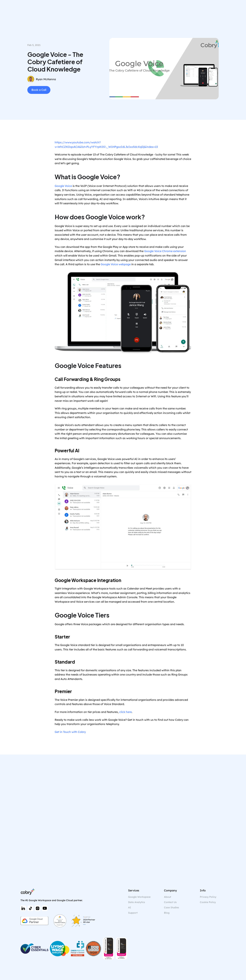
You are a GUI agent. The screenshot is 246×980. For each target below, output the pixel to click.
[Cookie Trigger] (208, 902)
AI (130, 907)
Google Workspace (139, 897)
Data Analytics (137, 902)
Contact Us (170, 902)
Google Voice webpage (116, 264)
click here (125, 712)
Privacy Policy (208, 897)
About (168, 897)
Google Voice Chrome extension (165, 251)
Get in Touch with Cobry (70, 732)
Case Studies (172, 907)
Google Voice (63, 186)
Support (133, 913)
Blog (167, 913)
